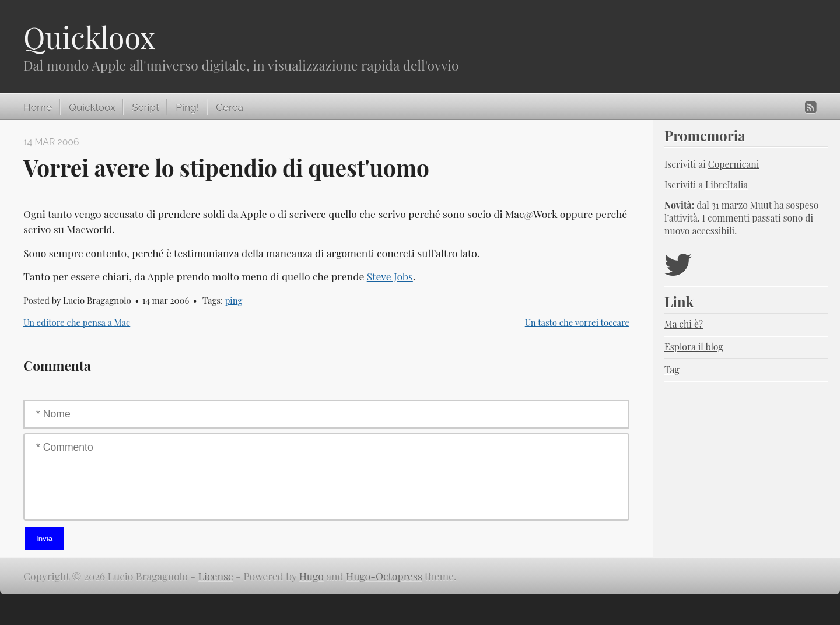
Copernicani (734, 164)
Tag (672, 369)
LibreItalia (727, 185)
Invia (44, 538)
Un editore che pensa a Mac (77, 322)
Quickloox (89, 37)
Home (38, 107)
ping (234, 300)
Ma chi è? (684, 324)
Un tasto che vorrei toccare (577, 322)
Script (145, 107)
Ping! (187, 107)
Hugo (311, 576)
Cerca (230, 107)
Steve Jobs (390, 276)
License (216, 576)
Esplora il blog (694, 347)
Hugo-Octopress (384, 576)
